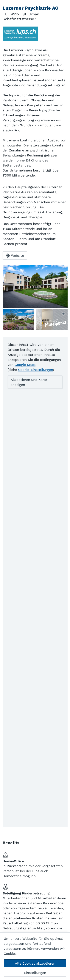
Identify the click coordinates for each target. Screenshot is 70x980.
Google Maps (25, 365)
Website (15, 256)
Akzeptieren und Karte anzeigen (29, 382)
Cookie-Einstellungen (35, 370)
